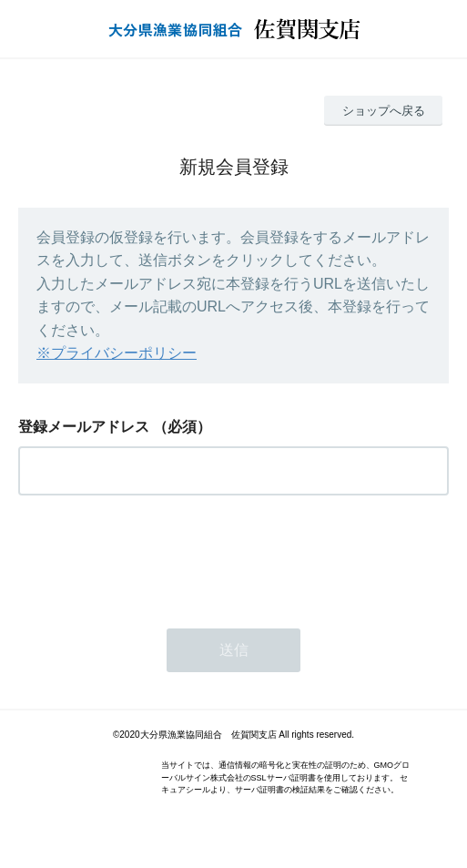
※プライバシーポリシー (117, 353)
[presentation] (157, 557)
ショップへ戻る (384, 111)
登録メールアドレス (84, 427)
